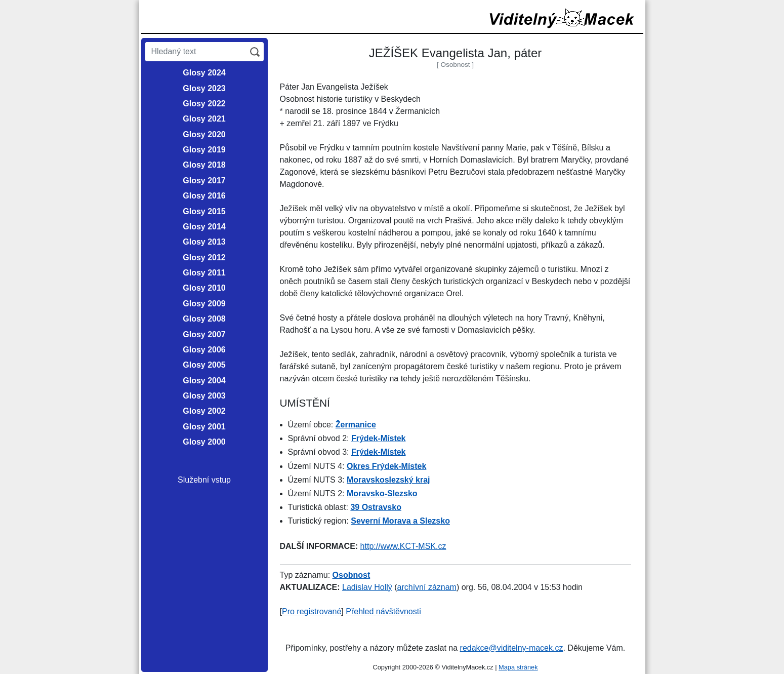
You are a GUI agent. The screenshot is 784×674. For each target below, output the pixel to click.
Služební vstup (204, 480)
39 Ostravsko (376, 507)
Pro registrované (312, 611)
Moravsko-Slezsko (382, 493)
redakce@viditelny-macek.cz (512, 648)
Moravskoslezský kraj (388, 480)
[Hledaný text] (196, 52)
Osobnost (352, 575)
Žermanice (356, 425)
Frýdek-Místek (379, 438)
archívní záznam (427, 587)
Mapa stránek (518, 667)
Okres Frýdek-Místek (386, 466)
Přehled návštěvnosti (383, 611)
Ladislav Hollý (367, 587)
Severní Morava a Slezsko (400, 521)
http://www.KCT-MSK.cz (403, 546)
